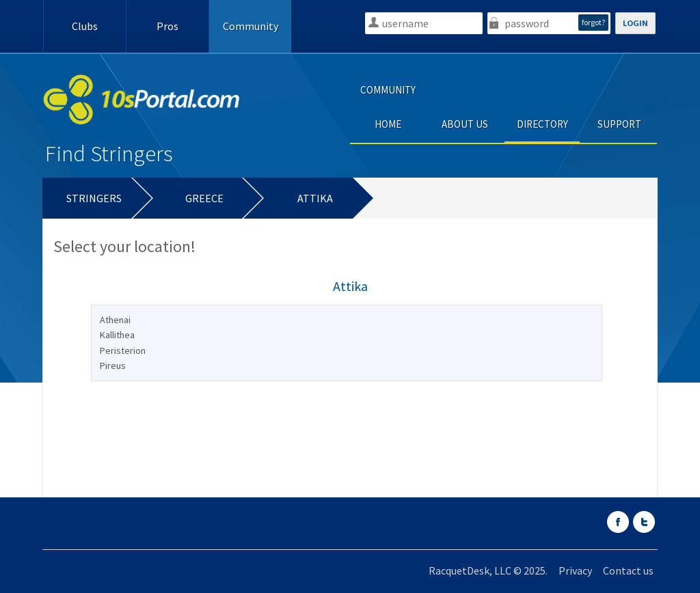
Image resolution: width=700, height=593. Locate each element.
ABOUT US (465, 124)
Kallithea (117, 335)
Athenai (115, 320)
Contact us (628, 570)
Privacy (575, 570)
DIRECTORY (542, 124)
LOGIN (635, 23)
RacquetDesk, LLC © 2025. (488, 570)
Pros (167, 26)
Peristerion (123, 350)
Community (251, 26)
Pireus (113, 366)
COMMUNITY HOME (388, 107)
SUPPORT (619, 124)
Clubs (85, 26)
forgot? (593, 22)
